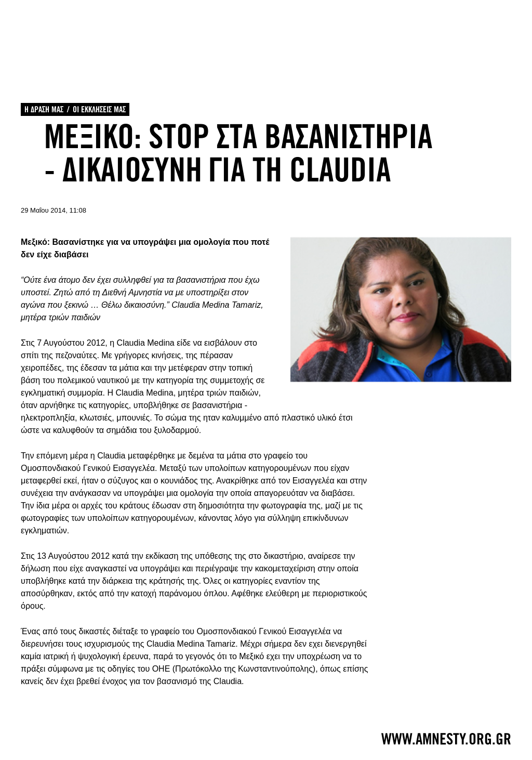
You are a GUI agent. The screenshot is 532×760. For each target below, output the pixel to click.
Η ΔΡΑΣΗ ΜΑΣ (44, 109)
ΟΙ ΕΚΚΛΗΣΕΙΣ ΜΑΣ (99, 109)
